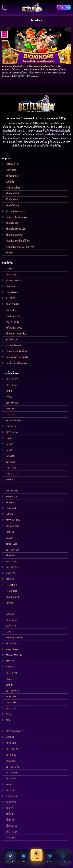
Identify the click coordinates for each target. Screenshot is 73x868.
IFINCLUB (11, 708)
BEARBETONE (13, 597)
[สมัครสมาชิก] (36, 855)
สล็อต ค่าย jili (12, 304)
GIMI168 (10, 408)
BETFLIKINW (29, 131)
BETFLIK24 (11, 673)
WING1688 (11, 561)
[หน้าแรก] (10, 858)
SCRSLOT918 (12, 474)
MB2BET (10, 737)
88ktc (9, 714)
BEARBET (10, 502)
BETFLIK (13, 123)
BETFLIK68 (11, 385)
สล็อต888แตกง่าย (14, 235)
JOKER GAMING (14, 280)
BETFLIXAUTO (13, 778)
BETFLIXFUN (12, 550)
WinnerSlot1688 (14, 637)
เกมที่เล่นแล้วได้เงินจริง (16, 363)
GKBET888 (11, 696)
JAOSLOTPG (12, 649)
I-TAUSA (10, 414)
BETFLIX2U (12, 790)
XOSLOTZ (10, 573)
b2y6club (10, 462)
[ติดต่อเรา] (63, 858)
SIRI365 (10, 667)
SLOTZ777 (11, 626)
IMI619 (9, 632)
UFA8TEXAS (12, 702)
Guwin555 (11, 802)
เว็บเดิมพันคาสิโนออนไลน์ (55, 131)
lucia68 (10, 450)
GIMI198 (10, 532)
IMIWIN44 (11, 508)
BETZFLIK (11, 755)
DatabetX (10, 614)
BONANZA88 (12, 526)
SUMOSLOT (11, 591)
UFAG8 (9, 538)
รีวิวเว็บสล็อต (12, 199)
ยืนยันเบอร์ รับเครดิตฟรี (17, 357)
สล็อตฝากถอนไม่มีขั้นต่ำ (17, 351)
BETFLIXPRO (12, 691)
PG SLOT (10, 269)
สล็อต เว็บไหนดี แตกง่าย (17, 217)
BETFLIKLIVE (13, 767)
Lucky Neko (12, 292)
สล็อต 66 (10, 820)
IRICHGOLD (11, 620)
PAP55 (9, 397)
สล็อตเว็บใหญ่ (12, 205)
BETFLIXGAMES (14, 420)
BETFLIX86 (11, 643)
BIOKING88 (11, 743)
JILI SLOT (11, 298)
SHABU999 (11, 585)
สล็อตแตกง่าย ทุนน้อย (16, 334)
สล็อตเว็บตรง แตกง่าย (16, 229)
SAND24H (11, 761)
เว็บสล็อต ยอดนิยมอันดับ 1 (18, 241)
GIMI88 (9, 391)
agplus (9, 438)
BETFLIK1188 (13, 520)
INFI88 (9, 514)
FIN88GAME (12, 491)
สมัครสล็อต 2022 (14, 328)
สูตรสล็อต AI (12, 339)
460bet (9, 814)
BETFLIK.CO (12, 432)
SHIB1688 (11, 838)
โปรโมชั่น (10, 182)
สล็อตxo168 (12, 826)
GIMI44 (9, 685)
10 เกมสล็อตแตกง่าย (16, 211)
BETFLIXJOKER (13, 749)
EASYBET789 (12, 567)
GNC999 (10, 579)
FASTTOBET (12, 468)
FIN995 (10, 479)
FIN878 (10, 603)
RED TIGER (11, 274)
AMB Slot (10, 286)
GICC (8, 720)
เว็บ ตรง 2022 (12, 322)
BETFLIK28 (11, 772)
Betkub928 (11, 496)
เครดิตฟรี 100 (13, 164)
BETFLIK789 (12, 379)
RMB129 (10, 661)
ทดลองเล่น (11, 170)
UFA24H (10, 679)
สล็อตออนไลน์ (12, 193)
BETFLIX (11, 127)
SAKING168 (12, 832)
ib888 (9, 784)
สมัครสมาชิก (12, 176)
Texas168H (11, 544)
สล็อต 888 (11, 555)
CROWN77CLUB (14, 655)
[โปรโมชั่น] (23, 858)
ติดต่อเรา (10, 252)
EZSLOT (10, 808)
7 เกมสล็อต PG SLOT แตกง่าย (20, 247)
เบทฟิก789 (11, 426)
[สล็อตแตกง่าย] (50, 858)
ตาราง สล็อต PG (13, 345)
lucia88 (10, 444)
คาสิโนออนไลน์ (13, 188)
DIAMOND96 (12, 403)
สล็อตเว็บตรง (12, 223)
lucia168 (10, 456)
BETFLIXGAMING (14, 731)
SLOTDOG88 (12, 796)
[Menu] (5, 7)
